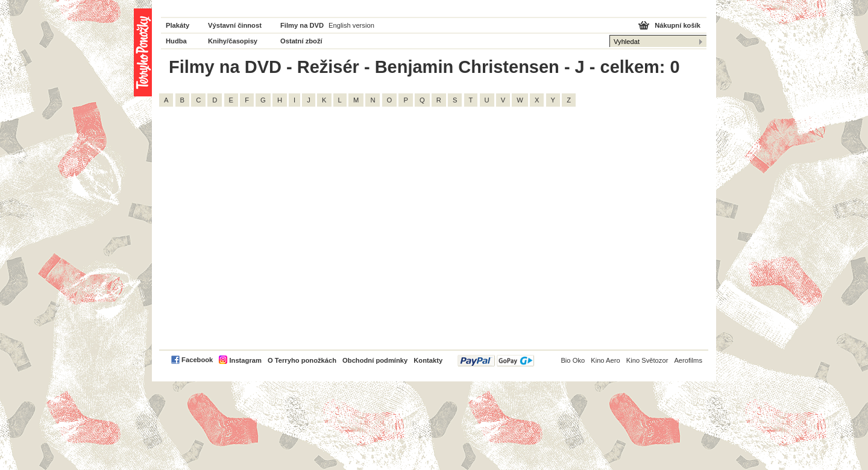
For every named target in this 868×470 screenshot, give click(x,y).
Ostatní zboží (301, 41)
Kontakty (428, 360)
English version (351, 25)
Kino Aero (605, 360)
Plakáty (178, 25)
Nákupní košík (678, 25)
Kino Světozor (647, 360)
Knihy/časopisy (233, 41)
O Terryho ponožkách (302, 360)
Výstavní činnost (235, 25)
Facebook (197, 360)
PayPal (496, 361)
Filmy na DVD (302, 25)
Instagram (245, 360)
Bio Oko (573, 360)
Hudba (176, 41)
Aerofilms (688, 360)
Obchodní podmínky (375, 360)
